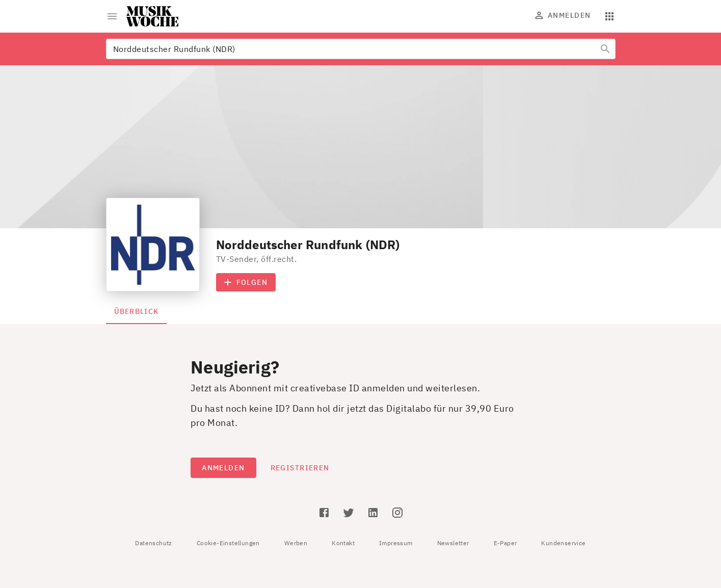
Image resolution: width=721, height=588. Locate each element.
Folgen (246, 282)
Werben (296, 543)
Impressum (396, 543)
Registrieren (300, 468)
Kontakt (343, 543)
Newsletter (453, 543)
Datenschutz (153, 543)
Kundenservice (563, 543)
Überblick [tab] (137, 311)
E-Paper (505, 543)
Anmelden (563, 15)
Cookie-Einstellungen (228, 543)
